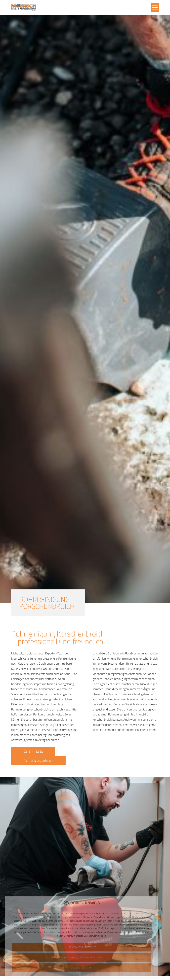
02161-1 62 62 (33, 751)
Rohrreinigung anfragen (38, 761)
